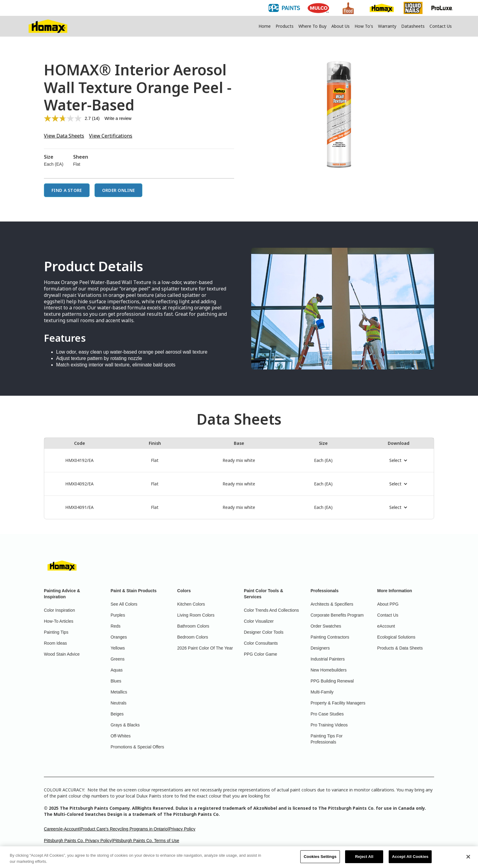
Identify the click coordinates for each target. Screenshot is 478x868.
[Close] (468, 859)
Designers (320, 648)
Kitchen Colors (191, 604)
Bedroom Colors (193, 637)
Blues (116, 681)
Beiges (117, 714)
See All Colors (124, 604)
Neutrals (119, 703)
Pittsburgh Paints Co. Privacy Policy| (78, 841)
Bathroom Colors (193, 626)
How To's (364, 26)
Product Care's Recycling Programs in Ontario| (125, 829)
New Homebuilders (329, 670)
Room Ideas (55, 643)
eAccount (386, 626)
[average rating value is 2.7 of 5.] (68, 118)
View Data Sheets (64, 136)
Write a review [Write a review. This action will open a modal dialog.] (118, 118)
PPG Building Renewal (332, 681)
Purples (118, 615)
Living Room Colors (196, 615)
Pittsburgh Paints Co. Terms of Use (146, 841)
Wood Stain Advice (62, 654)
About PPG (388, 604)
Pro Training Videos (329, 725)
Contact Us (441, 26)
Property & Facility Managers (338, 703)
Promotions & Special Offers (137, 747)
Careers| (52, 829)
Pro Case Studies (327, 714)
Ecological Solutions (396, 637)
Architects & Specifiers (332, 604)
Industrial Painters (328, 659)
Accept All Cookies (410, 860)
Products (285, 26)
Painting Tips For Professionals (327, 739)
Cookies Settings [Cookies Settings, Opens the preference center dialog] (320, 860)
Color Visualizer (259, 621)
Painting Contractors (330, 637)
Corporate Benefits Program (337, 615)
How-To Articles (59, 621)
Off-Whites (121, 736)
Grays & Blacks (125, 725)
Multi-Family (322, 692)
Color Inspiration (59, 610)
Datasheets (413, 26)
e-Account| (70, 829)
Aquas (117, 670)
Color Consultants (261, 643)
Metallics (119, 692)
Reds (116, 626)
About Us (341, 26)
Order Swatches (326, 626)
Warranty (387, 26)
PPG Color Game (260, 654)
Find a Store (67, 190)
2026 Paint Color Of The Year (205, 648)
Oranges (119, 637)
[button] (398, 460)
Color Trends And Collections (271, 610)
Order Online (119, 190)
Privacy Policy (182, 829)
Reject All (364, 860)
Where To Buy (312, 26)
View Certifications (111, 136)
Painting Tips (56, 632)
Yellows (118, 648)
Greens (118, 659)
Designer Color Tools (264, 632)
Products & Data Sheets (400, 648)
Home (265, 26)
